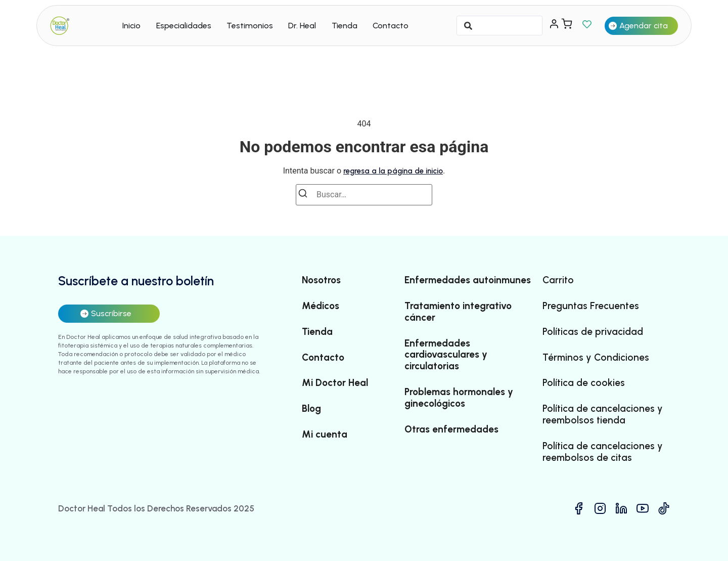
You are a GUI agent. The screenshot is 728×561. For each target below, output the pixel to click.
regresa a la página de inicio (393, 171)
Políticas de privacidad (593, 332)
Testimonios (250, 26)
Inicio (131, 26)
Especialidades (184, 26)
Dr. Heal (302, 26)
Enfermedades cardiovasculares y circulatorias (446, 355)
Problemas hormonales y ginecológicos (459, 398)
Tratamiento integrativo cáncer (458, 312)
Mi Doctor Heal (335, 383)
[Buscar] (306, 195)
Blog (311, 409)
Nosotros (321, 280)
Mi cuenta (325, 435)
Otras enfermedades (451, 429)
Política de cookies (584, 383)
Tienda (345, 26)
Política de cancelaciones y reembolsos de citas (603, 452)
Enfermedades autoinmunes (468, 280)
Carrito (558, 280)
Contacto (391, 26)
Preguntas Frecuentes (591, 306)
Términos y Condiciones (596, 358)
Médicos (321, 306)
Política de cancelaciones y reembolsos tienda (603, 415)
